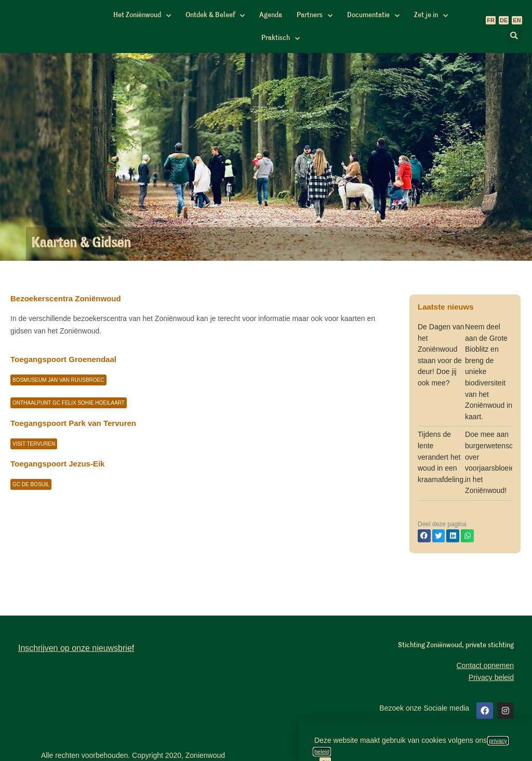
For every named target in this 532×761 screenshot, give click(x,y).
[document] (266, 380)
